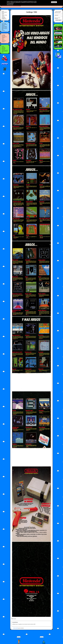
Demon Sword (56, 27)
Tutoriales (3, 42)
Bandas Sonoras (4, 41)
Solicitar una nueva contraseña (57, 18)
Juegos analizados (4, 25)
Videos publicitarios (5, 51)
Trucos (3, 39)
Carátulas (3, 40)
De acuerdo (54, 2)
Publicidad (3, 49)
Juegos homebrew (4, 28)
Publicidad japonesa (5, 50)
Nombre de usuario (58, 13)
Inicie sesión (16, 628)
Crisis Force (56, 31)
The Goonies (56, 36)
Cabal (55, 40)
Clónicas (3, 16)
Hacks (2, 29)
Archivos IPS (3, 36)
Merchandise (4, 48)
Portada (3, 11)
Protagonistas (4, 18)
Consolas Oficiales (4, 15)
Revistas (3, 46)
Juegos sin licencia (4, 27)
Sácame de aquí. (10, 5)
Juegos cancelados (4, 26)
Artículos (3, 13)
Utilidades (3, 38)
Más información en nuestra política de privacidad (23, 4)
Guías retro (3, 47)
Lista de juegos (4, 23)
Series (2, 52)
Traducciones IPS (4, 37)
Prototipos (3, 25)
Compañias (3, 17)
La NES (3, 14)
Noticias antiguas (4, 12)
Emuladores (3, 35)
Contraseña (57, 15)
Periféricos (3, 30)
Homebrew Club (4, 19)
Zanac (55, 44)
